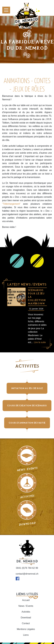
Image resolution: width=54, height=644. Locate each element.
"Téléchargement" (11, 204)
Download (26, 618)
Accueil (26, 600)
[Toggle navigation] (6, 10)
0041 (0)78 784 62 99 (27, 568)
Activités (26, 612)
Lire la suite (40, 342)
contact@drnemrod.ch (27, 574)
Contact (26, 623)
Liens (26, 635)
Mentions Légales (26, 629)
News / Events (26, 606)
